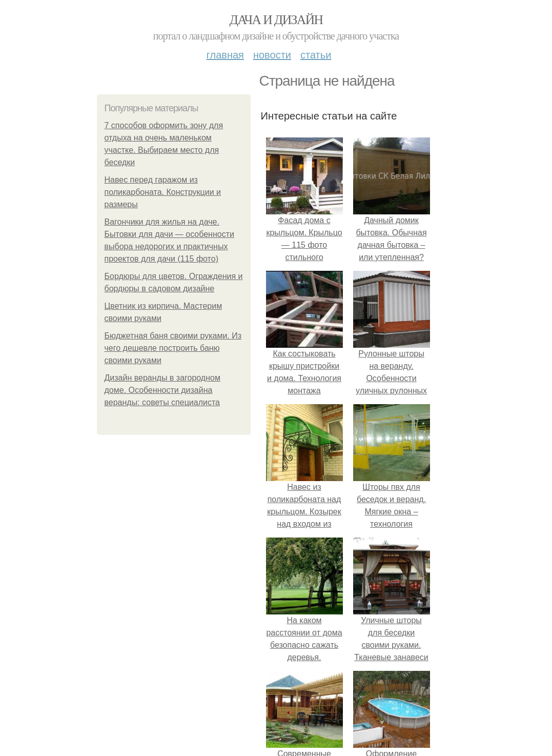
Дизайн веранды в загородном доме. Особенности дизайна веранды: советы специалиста (162, 390)
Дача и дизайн (276, 20)
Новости (272, 55)
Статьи (316, 55)
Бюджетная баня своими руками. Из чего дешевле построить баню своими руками (173, 348)
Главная (225, 55)
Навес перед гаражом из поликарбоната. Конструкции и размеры (163, 192)
